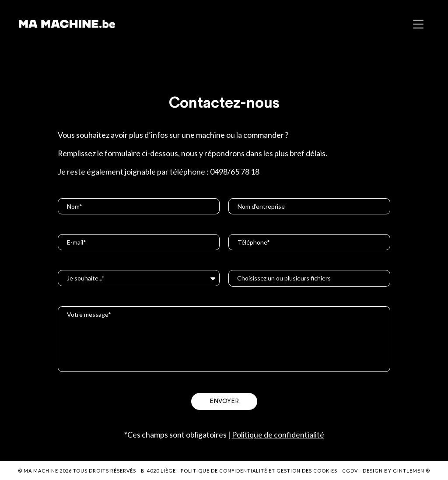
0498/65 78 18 (235, 172)
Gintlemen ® (411, 471)
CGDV (350, 471)
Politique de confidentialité (278, 434)
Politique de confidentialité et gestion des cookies (259, 471)
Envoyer (224, 401)
